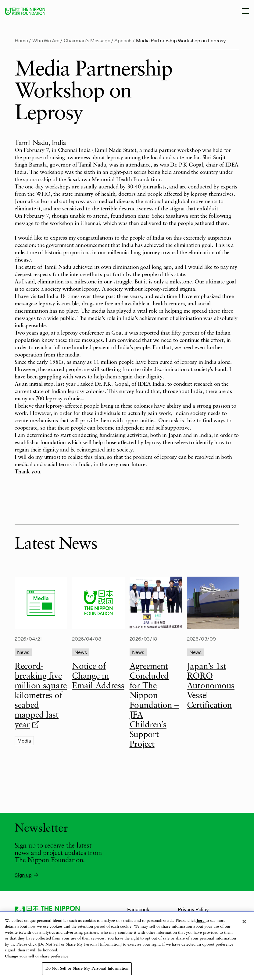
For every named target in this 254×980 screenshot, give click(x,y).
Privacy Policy (193, 909)
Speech (123, 40)
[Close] (244, 922)
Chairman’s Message (87, 40)
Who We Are (46, 40)
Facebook (138, 909)
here (201, 921)
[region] (127, 946)
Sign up (27, 875)
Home (21, 40)
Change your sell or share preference (37, 956)
